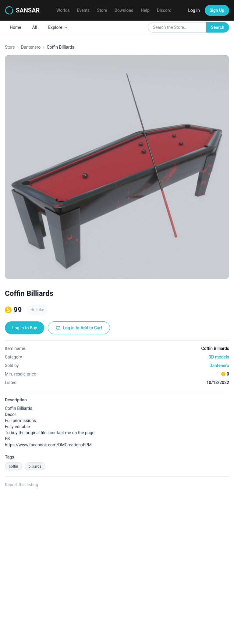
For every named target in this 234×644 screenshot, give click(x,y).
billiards (35, 466)
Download (124, 10)
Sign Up (217, 10)
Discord (164, 10)
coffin (14, 466)
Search (218, 27)
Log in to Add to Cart (79, 328)
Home (16, 27)
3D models (219, 357)
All (35, 27)
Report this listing (21, 485)
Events (83, 10)
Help (145, 10)
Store (102, 10)
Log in (194, 10)
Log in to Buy (25, 328)
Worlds (63, 10)
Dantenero (31, 47)
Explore (58, 27)
